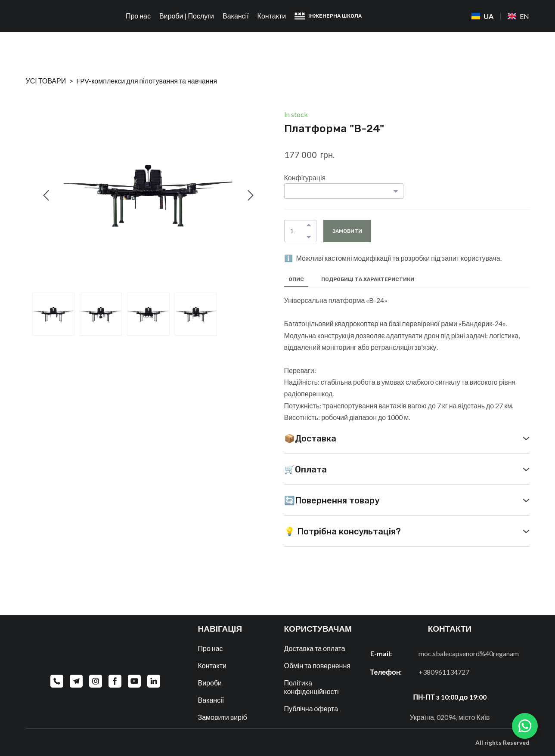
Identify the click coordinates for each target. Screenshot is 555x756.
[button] (328, 16)
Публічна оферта (311, 708)
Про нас (138, 16)
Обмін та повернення (317, 665)
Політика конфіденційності (312, 687)
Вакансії (236, 16)
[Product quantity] (298, 231)
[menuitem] (482, 16)
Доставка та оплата (315, 648)
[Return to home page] (60, 16)
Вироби (210, 683)
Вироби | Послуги (187, 16)
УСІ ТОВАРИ (46, 81)
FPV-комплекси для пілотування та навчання (147, 81)
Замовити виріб (223, 717)
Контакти (272, 16)
